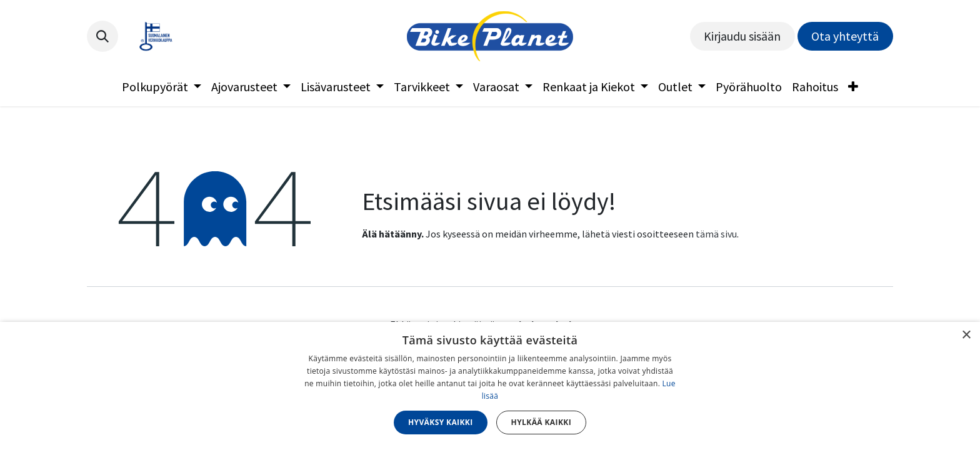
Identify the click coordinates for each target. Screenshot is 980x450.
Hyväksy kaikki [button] (441, 422)
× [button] (966, 335)
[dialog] (490, 386)
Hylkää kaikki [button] (541, 422)
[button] (102, 36)
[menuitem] (162, 87)
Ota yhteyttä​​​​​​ (845, 36)
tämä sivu (716, 234)
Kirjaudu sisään (742, 36)
